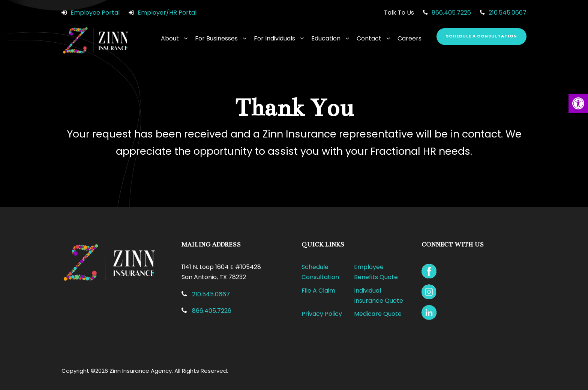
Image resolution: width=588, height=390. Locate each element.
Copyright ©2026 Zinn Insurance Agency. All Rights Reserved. (145, 371)
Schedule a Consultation (481, 36)
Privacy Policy (322, 314)
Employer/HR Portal (167, 13)
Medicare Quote (378, 314)
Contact (369, 38)
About (170, 38)
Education (326, 38)
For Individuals (274, 38)
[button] (578, 103)
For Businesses (216, 38)
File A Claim (318, 291)
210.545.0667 (508, 13)
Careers (409, 38)
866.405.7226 (451, 13)
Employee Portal (95, 13)
